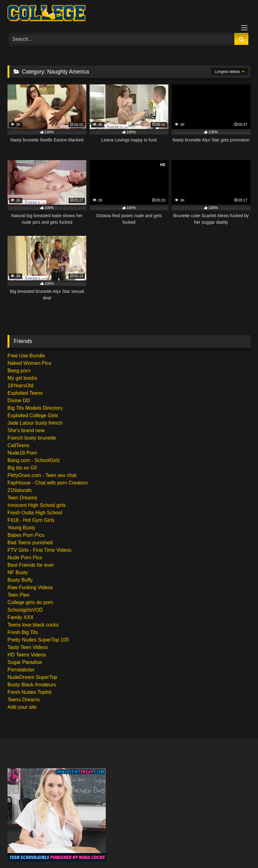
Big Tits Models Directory (35, 408)
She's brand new (26, 430)
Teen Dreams (22, 498)
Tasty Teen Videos (28, 647)
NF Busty (18, 572)
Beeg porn (19, 371)
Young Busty (21, 528)
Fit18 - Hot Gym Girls (31, 520)
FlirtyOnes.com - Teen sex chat (42, 475)
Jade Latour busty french (35, 423)
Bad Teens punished (30, 543)
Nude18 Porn (22, 453)
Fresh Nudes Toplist (29, 692)
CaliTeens (18, 445)
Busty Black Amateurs (32, 685)
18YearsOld (20, 386)
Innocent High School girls (37, 505)
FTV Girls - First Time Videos (39, 550)
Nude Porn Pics (25, 558)
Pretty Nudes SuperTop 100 (38, 640)
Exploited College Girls (33, 415)
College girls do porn (30, 602)
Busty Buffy (20, 580)
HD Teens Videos (27, 655)
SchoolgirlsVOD (25, 610)
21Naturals (19, 490)
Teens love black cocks (33, 625)
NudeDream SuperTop (32, 677)
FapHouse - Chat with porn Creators (48, 483)
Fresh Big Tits (23, 632)
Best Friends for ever (31, 565)
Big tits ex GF (22, 468)
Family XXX (21, 617)
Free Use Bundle (26, 356)
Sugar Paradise (25, 662)
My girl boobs (22, 378)
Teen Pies (18, 595)
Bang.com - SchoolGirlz (34, 460)
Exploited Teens (25, 393)
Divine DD (19, 401)
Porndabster (21, 670)
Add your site (22, 707)
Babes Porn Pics (26, 535)
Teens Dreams (24, 700)
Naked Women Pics (29, 363)
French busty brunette (32, 438)
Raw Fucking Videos (30, 587)
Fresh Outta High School (35, 513)
